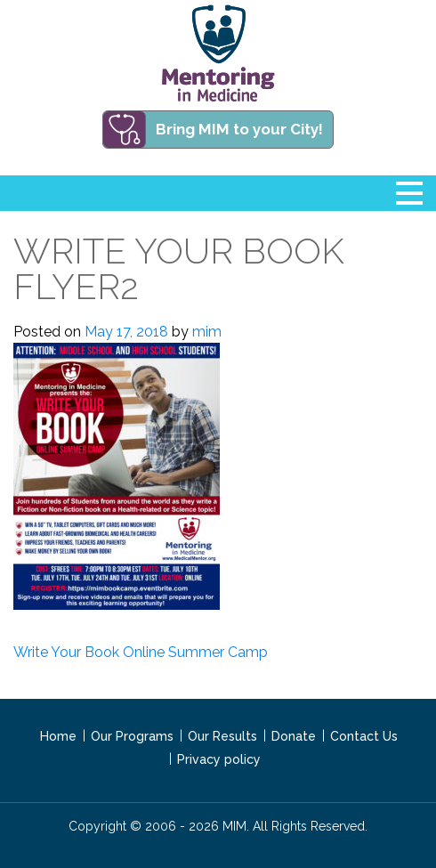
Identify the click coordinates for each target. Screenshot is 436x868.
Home (58, 736)
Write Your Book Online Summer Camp (141, 652)
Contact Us (364, 736)
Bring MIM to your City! (239, 129)
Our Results (222, 736)
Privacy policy (219, 759)
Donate (294, 736)
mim (207, 332)
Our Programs (132, 736)
